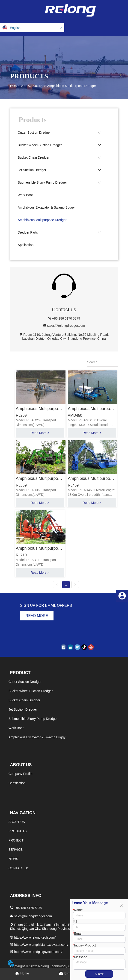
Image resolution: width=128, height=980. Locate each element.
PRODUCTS (34, 86)
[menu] (112, 6)
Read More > (40, 433)
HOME (15, 86)
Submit (99, 974)
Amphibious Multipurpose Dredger (71, 86)
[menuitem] (112, 6)
